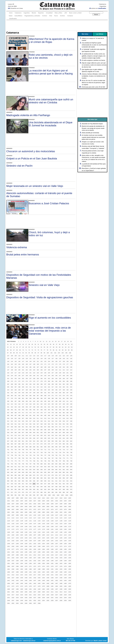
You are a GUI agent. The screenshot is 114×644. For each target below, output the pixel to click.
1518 (17, 595)
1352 (13, 563)
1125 (70, 518)
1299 (43, 552)
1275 (70, 546)
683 (8, 447)
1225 (48, 538)
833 (30, 470)
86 (72, 350)
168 (34, 364)
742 (27, 455)
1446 (30, 581)
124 (71, 356)
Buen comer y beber (75, 13)
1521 (30, 595)
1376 (52, 566)
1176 (30, 529)
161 (8, 364)
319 (60, 387)
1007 (13, 498)
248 (64, 376)
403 (38, 401)
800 (42, 464)
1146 (30, 524)
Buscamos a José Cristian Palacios (49, 203)
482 (64, 413)
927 (45, 484)
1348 (61, 561)
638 (42, 438)
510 (34, 418)
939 (23, 487)
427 (60, 404)
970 (71, 489)
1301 (52, 552)
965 (53, 489)
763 (38, 458)
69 (20, 350)
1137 (57, 521)
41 (69, 344)
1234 (22, 541)
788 (64, 461)
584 (42, 430)
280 (49, 381)
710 (42, 450)
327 (23, 390)
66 (11, 350)
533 (53, 421)
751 (60, 455)
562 (27, 427)
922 (27, 484)
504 (12, 418)
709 (38, 450)
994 (27, 495)
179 (8, 367)
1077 (57, 509)
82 (60, 350)
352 (49, 393)
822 (56, 467)
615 (23, 435)
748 (49, 455)
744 (34, 455)
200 (19, 370)
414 (12, 404)
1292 (13, 552)
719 (8, 452)
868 (27, 475)
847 (16, 472)
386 (42, 398)
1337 (13, 561)
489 (23, 415)
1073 (39, 509)
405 (45, 401)
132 (34, 359)
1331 (52, 558)
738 (12, 455)
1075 (48, 509)
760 (27, 458)
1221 (30, 538)
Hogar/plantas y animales (32, 16)
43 (8, 347)
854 (42, 472)
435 (23, 407)
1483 (61, 586)
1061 (52, 507)
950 (64, 487)
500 (64, 415)
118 (49, 356)
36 (53, 344)
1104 (43, 515)
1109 (65, 515)
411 (67, 401)
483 (67, 413)
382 (27, 398)
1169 (65, 526)
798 (34, 464)
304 (71, 384)
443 (53, 407)
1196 (52, 532)
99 (44, 353)
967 (60, 489)
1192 (35, 532)
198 (12, 370)
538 (71, 421)
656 (42, 441)
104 (63, 353)
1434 (43, 578)
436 (27, 407)
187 (38, 367)
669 (23, 444)
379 (16, 398)
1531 (9, 598)
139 (60, 359)
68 (17, 350)
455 (30, 410)
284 (64, 381)
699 (67, 447)
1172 (13, 529)
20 (71, 341)
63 (69, 347)
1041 (30, 504)
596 (19, 433)
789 (67, 461)
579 (23, 430)
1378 (61, 566)
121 (60, 356)
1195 (48, 532)
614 (19, 435)
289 (16, 384)
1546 (9, 601)
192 (56, 367)
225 (45, 373)
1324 (22, 558)
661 (60, 441)
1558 (61, 601)
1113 (17, 518)
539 (8, 424)
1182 (57, 529)
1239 (43, 541)
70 (23, 350)
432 (12, 407)
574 (71, 427)
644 (64, 438)
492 (34, 415)
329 (30, 390)
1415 (26, 575)
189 (45, 367)
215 (8, 373)
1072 (35, 509)
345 (23, 393)
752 (64, 455)
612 (12, 435)
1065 (70, 507)
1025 (26, 501)
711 (45, 450)
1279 (22, 549)
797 (30, 464)
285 (67, 381)
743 (30, 455)
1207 (35, 535)
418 (27, 404)
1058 (39, 507)
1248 (17, 544)
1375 (48, 566)
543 (23, 424)
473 (30, 413)
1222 (35, 538)
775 (16, 461)
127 (16, 359)
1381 (9, 569)
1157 (13, 526)
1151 (52, 524)
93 (26, 353)
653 (30, 441)
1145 (26, 524)
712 (49, 450)
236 (19, 376)
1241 (52, 541)
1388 (39, 569)
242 (42, 376)
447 (67, 407)
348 (34, 393)
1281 (30, 549)
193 (60, 367)
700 (71, 447)
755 (8, 458)
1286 (52, 549)
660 (56, 441)
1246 (9, 544)
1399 (22, 572)
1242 (57, 541)
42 (72, 344)
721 (16, 452)
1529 (65, 595)
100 (48, 353)
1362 (57, 563)
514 (49, 418)
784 (49, 461)
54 (41, 347)
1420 (48, 575)
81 (57, 350)
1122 (57, 518)
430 (71, 404)
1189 (22, 532)
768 (56, 458)
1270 (48, 546)
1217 (13, 538)
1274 (65, 546)
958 (27, 489)
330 (34, 390)
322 (71, 387)
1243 (61, 541)
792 (12, 464)
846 (12, 472)
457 (38, 410)
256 (27, 378)
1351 (9, 563)
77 (44, 350)
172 (49, 364)
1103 (39, 515)
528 (34, 421)
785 (53, 461)
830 (19, 470)
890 (42, 478)
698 (64, 447)
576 (12, 430)
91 (20, 353)
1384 (22, 569)
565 (38, 427)
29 (32, 344)
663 (67, 441)
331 (38, 390)
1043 (39, 504)
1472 (13, 586)
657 (45, 441)
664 (71, 441)
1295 (26, 552)
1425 (70, 575)
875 (53, 475)
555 (67, 424)
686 (19, 447)
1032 (57, 501)
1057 (35, 507)
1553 (39, 601)
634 (27, 438)
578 (19, 430)
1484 (65, 586)
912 (56, 481)
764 (42, 458)
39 (63, 344)
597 (23, 433)
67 (14, 350)
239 (30, 376)
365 (30, 396)
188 (42, 367)
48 (23, 347)
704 (19, 450)
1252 (35, 544)
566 (42, 427)
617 (30, 435)
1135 (48, 521)
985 (60, 492)
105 (66, 353)
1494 (43, 589)
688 (27, 447)
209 (53, 370)
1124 (65, 518)
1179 (43, 529)
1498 (61, 589)
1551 (30, 601)
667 (16, 444)
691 (38, 447)
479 (53, 413)
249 (67, 376)
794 (19, 464)
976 (27, 492)
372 (56, 396)
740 (19, 455)
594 (12, 433)
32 (41, 344)
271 (16, 381)
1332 (57, 558)
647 (8, 441)
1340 (26, 561)
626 (64, 435)
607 (60, 433)
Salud (11, 16)
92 (23, 353)
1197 (57, 532)
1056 (30, 507)
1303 (61, 552)
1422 (57, 575)
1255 (48, 544)
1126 (9, 521)
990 (12, 495)
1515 (70, 592)
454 (27, 410)
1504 (22, 592)
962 (42, 489)
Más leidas (85, 34)
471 (23, 413)
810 (12, 467)
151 (38, 361)
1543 (61, 598)
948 (56, 487)
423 (45, 404)
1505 (26, 592)
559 (16, 427)
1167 (57, 526)
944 (42, 487)
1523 (39, 595)
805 (60, 464)
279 (45, 381)
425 (53, 404)
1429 (22, 578)
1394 (65, 569)
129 (23, 359)
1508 (39, 592)
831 (23, 470)
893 (53, 478)
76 (41, 350)
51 (32, 347)
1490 (26, 589)
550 (49, 424)
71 (26, 350)
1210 (48, 535)
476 (42, 413)
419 (30, 404)
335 (53, 390)
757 (16, 458)
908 (42, 481)
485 (8, 415)
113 (30, 356)
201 (23, 370)
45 (14, 347)
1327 (35, 558)
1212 (57, 535)
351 (45, 393)
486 (12, 415)
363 (23, 396)
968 (64, 489)
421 (38, 404)
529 (38, 421)
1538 (39, 598)
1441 (9, 581)
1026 (30, 501)
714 (56, 450)
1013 (39, 498)
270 (12, 381)
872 (42, 475)
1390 (48, 569)
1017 (57, 498)
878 (64, 475)
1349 (65, 561)
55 (44, 347)
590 (64, 430)
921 (23, 484)
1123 (61, 518)
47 (20, 347)
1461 (30, 583)
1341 (30, 561)
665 (8, 444)
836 (42, 470)
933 (67, 484)
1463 (39, 583)
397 (16, 401)
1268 (39, 546)
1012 (35, 498)
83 (63, 350)
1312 (35, 555)
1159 (22, 526)
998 (42, 495)
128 (19, 359)
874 (49, 475)
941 (30, 487)
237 (23, 376)
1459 (22, 583)
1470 (70, 583)
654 (34, 441)
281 (53, 381)
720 (12, 452)
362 (19, 396)
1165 (48, 526)
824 (64, 467)
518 (64, 418)
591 (67, 430)
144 (12, 361)
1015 (48, 498)
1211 (52, 535)
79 (50, 350)
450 (12, 410)
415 (16, 404)
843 (67, 470)
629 (8, 438)
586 (49, 430)
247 (60, 376)
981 (45, 492)
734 (64, 452)
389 (53, 398)
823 (60, 467)
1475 (26, 586)
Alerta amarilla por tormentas (90, 133)
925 (38, 484)
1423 (61, 575)
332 (42, 390)
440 (42, 407)
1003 (62, 495)
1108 (61, 515)
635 (30, 438)
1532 (13, 598)
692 (42, 447)
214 (71, 370)
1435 (48, 578)
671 (30, 444)
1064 (65, 507)
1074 (43, 509)
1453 (61, 581)
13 (50, 341)
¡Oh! (66, 13)
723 (23, 452)
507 (23, 418)
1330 (48, 558)
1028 (39, 501)
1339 (22, 561)
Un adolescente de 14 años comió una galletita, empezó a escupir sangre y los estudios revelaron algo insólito (94, 56)
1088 (39, 512)
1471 (9, 586)
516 (56, 418)
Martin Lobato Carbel (100, 641)
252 (12, 378)
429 (67, 404)
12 (46, 341)
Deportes (41, 13)
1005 (71, 495)
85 (69, 350)
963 (45, 489)
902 (19, 481)
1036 (9, 504)
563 (30, 427)
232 (71, 373)
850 (27, 472)
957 (23, 489)
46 (17, 347)
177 (67, 364)
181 (16, 367)
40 (66, 344)
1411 (9, 575)
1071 (30, 509)
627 (67, 435)
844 (71, 470)
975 (23, 492)
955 (16, 489)
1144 (22, 524)
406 (49, 401)
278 (42, 381)
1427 (13, 578)
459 (45, 410)
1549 (22, 601)
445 (60, 407)
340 (71, 390)
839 (53, 470)
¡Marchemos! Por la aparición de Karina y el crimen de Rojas (51, 40)
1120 (48, 518)
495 (45, 415)
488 (19, 415)
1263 (17, 546)
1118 (39, 518)
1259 (65, 544)
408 (56, 401)
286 (71, 381)
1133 (39, 521)
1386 (30, 569)
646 (71, 438)
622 (49, 435)
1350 (70, 561)
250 (71, 376)
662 (64, 441)
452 (19, 410)
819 (45, 467)
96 (35, 353)
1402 (35, 572)
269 (8, 381)
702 (12, 450)
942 (34, 487)
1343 (39, 561)
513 (45, 418)
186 (34, 367)
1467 (57, 583)
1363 (61, 563)
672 (34, 444)
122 (64, 356)
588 (56, 430)
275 (30, 381)
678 (56, 444)
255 (23, 378)
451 (16, 410)
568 (49, 427)
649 (16, 441)
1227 (57, 538)
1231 (9, 541)
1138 (61, 521)
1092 (57, 512)
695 (53, 447)
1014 (43, 498)
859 (60, 472)
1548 (17, 601)
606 (56, 433)
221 (30, 373)
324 (12, 390)
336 (56, 390)
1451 (52, 581)
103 (59, 353)
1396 (9, 572)
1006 (9, 498)
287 (8, 384)
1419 (43, 575)
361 (16, 396)
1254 (43, 544)
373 (60, 396)
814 (27, 467)
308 (19, 387)
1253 (39, 544)
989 (8, 495)
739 (16, 455)
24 (17, 344)
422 (42, 404)
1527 (57, 595)
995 (30, 495)
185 (30, 367)
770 (64, 458)
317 (53, 387)
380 (19, 398)
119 (53, 356)
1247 (13, 544)
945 (45, 487)
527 (30, 421)
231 (67, 373)
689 (30, 447)
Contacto (70, 16)
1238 (39, 541)
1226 (52, 538)
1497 (57, 589)
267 (67, 378)
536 (64, 421)
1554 (43, 601)
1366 (9, 566)
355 (60, 393)
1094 (65, 512)
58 (53, 347)
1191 (30, 532)
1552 (35, 601)
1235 (26, 541)
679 (60, 444)
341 (8, 393)
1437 (57, 578)
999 (45, 495)
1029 (43, 501)
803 (53, 464)
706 (27, 450)
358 (71, 393)
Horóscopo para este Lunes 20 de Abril (94, 87)
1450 (48, 581)
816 (34, 467)
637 (38, 438)
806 (64, 464)
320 (64, 387)
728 (42, 452)
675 (45, 444)
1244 (65, 541)
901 (16, 481)
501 (67, 415)
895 (60, 478)
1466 (52, 583)
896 (64, 478)
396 (12, 401)
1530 (70, 595)
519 (67, 418)
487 (16, 415)
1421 (52, 575)
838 (49, 470)
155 (53, 361)
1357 (35, 563)
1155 (70, 524)
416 (19, 404)
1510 (48, 592)
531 (45, 421)
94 (29, 353)
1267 (35, 546)
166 (27, 364)
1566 (30, 603)
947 (53, 487)
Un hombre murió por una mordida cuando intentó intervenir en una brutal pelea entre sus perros (93, 137)
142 (71, 359)
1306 (9, 555)
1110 (70, 515)
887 (30, 478)
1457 (13, 583)
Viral (51, 16)
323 (8, 390)
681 (67, 444)
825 (67, 467)
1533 (17, 598)
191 (53, 367)
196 (71, 367)
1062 (57, 507)
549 (45, 424)
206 (42, 370)
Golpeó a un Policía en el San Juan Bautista (32, 158)
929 (53, 484)
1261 (9, 546)
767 (53, 458)
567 (45, 427)
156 (56, 361)
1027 (35, 501)
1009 (22, 498)
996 (34, 495)
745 (38, 455)
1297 (35, 552)
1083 (17, 512)
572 (64, 427)
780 (34, 461)
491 (30, 415)
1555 (48, 601)
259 (38, 378)
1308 (17, 555)
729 (45, 452)
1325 (26, 558)
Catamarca (18, 13)
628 (71, 435)
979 (38, 492)
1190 (26, 532)
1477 (35, 586)
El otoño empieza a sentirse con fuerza (94, 60)
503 (8, 418)
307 (16, 387)
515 (53, 418)
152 (42, 361)
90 (17, 353)
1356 (30, 563)
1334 (65, 558)
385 (38, 398)
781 (38, 461)
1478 (39, 586)
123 (67, 356)
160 (71, 361)
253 (16, 378)
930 (56, 484)
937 (16, 487)
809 (8, 467)
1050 (70, 504)
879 (67, 475)
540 (12, 424)
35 (50, 344)
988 (71, 492)
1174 (22, 529)
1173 (17, 529)
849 (23, 472)
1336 (9, 561)
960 (34, 489)
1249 (22, 544)
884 (19, 478)
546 (34, 424)
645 (67, 438)
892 (49, 478)
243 (45, 376)
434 (19, 407)
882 (12, 478)
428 (64, 404)
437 (30, 407)
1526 (52, 595)
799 (38, 464)
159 (67, 361)
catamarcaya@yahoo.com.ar (52, 641)
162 (12, 364)
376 (71, 396)
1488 (17, 589)
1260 (70, 544)
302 (64, 384)
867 (23, 475)
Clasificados (13, 19)
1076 (52, 509)
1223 (39, 538)
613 (16, 435)
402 (34, 401)
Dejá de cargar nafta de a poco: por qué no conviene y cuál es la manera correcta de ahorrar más (94, 65)
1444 (22, 581)
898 (71, 478)
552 (56, 424)
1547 (13, 601)
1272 (57, 546)
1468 (61, 583)
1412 (13, 575)
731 (53, 452)
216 (12, 373)
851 (30, 472)
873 (45, 475)
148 (27, 361)
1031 (52, 501)
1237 (35, 541)
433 (16, 407)
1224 (43, 538)
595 (16, 433)
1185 (70, 529)
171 (45, 364)
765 (45, 458)
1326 (30, 558)
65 (8, 350)
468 (12, 413)
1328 (39, 558)
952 (71, 487)
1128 (17, 521)
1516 (9, 595)
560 (19, 427)
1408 (61, 572)
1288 (61, 549)
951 (67, 487)
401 (30, 401)
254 (19, 378)
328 (27, 390)
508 (27, 418)
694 (49, 447)
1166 (52, 526)
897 (67, 478)
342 (12, 393)
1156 (9, 526)
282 (56, 381)
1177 (35, 529)
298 (49, 384)
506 (19, 418)
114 (34, 356)
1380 (70, 566)
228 (56, 373)
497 (53, 415)
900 (12, 481)
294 (34, 384)
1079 (65, 509)
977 (30, 492)
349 (38, 393)
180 (12, 367)
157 (60, 361)
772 (71, 458)
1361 (52, 563)
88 (11, 353)
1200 (70, 532)
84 (66, 350)
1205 (26, 535)
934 (71, 484)
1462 (35, 583)
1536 (30, 598)
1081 (9, 512)
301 (60, 384)
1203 (17, 535)
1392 (57, 569)
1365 (70, 563)
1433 (39, 578)
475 (38, 413)
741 (23, 455)
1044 (43, 504)
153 (45, 361)
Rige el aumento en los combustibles (50, 318)
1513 (61, 592)
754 (71, 455)
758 (19, 458)
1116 (30, 518)
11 (43, 341)
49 (26, 347)
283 (60, 381)
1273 (61, 546)
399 (23, 401)
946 (49, 487)
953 (8, 489)
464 (64, 410)
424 (49, 404)
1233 (17, 541)
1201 (9, 535)
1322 (13, 558)
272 (19, 381)
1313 (39, 555)
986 (64, 492)
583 (38, 430)
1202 (13, 535)
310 (27, 387)
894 (56, 478)
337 (60, 390)
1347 (57, 561)
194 (64, 367)
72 (29, 350)
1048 (61, 504)
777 (23, 461)
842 (64, 470)
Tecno (56, 16)
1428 (17, 578)
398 (19, 401)
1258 (61, 544)
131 (30, 359)
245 (53, 376)
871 (38, 475)
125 (8, 359)
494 (42, 415)
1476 (30, 586)
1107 (57, 515)
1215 (70, 535)
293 (30, 384)
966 (56, 489)
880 (71, 475)
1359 (43, 563)
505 (16, 418)
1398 (17, 572)
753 (67, 455)
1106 (52, 515)
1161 (30, 526)
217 (16, 373)
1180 (48, 529)
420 (34, 404)
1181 (52, 529)
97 (38, 353)
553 (60, 424)
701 (8, 450)
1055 (26, 507)
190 (49, 367)
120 (56, 356)
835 (38, 470)
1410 (70, 572)
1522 (35, 595)
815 (30, 467)
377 (8, 398)
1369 (22, 566)
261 (45, 378)
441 (45, 407)
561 (23, 427)
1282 (35, 549)
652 (27, 441)
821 (53, 467)
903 (23, 481)
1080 (70, 509)
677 (53, 444)
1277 (13, 549)
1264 (22, 546)
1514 (65, 592)
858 (56, 472)
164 (19, 364)
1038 (17, 504)
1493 (39, 589)
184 (27, 367)
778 (27, 461)
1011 (30, 498)
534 (56, 421)
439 (38, 407)
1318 (61, 555)
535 (60, 421)
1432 (35, 578)
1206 (30, 535)
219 (23, 373)
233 (8, 376)
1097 (13, 515)
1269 (43, 546)
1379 (65, 566)
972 (12, 492)
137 (53, 359)
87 (8, 353)
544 (27, 424)
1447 (35, 581)
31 (38, 344)
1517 (13, 595)
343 (16, 393)
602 (42, 433)
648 (12, 441)
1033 (61, 501)
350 (42, 393)
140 (64, 359)
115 (38, 356)
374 (64, 396)
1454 (65, 581)
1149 (43, 524)
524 (19, 421)
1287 (57, 549)
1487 (13, 589)
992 (19, 495)
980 (42, 492)
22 (11, 344)
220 (27, 373)
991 (16, 495)
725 (30, 452)
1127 (13, 521)
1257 (57, 544)
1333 (61, 558)
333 (45, 390)
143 (8, 361)
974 (19, 492)
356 (64, 393)
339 (67, 390)
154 (49, 361)
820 (49, 467)
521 (8, 421)
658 (49, 441)
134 (42, 359)
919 (16, 484)
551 (53, 424)
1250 (26, 544)
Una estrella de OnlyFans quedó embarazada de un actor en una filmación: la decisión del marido (94, 45)
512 (42, 418)
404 (42, 401)
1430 (26, 578)
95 (32, 353)
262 (49, 378)
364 (27, 396)
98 (41, 353)
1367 (13, 566)
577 (16, 430)
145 (16, 361)
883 (16, 478)
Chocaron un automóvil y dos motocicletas (31, 151)
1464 (43, 583)
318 (56, 387)
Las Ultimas (100, 34)
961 (38, 489)
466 (71, 410)
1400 (26, 572)
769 (60, 458)
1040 (26, 504)
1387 (35, 569)
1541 (52, 598)
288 (12, 384)
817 (38, 467)
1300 (48, 552)
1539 (43, 598)
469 (16, 413)
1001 (54, 495)
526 (27, 421)
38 (60, 344)
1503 (17, 592)
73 (32, 350)
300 (56, 384)
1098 (17, 515)
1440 (70, 578)
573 (67, 427)
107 (8, 356)
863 (8, 475)
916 (71, 481)
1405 (48, 572)
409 (60, 401)
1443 (17, 581)
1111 (9, 518)
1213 (61, 535)
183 (23, 367)
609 (67, 433)
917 (8, 484)
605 (53, 433)
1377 (57, 566)
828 (12, 470)
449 (8, 410)
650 (19, 441)
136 (49, 359)
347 (30, 393)
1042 (35, 504)
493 (38, 415)
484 (71, 413)
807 (67, 464)
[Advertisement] (57, 25)
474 (34, 413)
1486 (9, 589)
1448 (39, 581)
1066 (9, 509)
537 (67, 421)
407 (53, 401)
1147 (35, 524)
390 (56, 398)
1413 (17, 575)
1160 (26, 526)
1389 (43, 569)
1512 (57, 592)
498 (56, 415)
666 (12, 444)
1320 (70, 555)
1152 (57, 524)
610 (71, 433)
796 (27, 464)
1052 (13, 507)
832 (27, 470)
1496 (52, 589)
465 (67, 410)
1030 (48, 501)
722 (19, 452)
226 (49, 373)
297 (45, 384)
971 (8, 492)
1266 (30, 546)
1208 (39, 535)
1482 (57, 586)
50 (29, 347)
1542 (57, 598)
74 (35, 350)
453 (23, 410)
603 (45, 433)
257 (30, 378)
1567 (35, 603)
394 (71, 398)
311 (30, 387)
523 (16, 421)
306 (12, 387)
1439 (65, 578)
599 (30, 433)
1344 (43, 561)
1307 (13, 555)
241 (38, 376)
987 (67, 492)
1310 (26, 555)
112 (27, 356)
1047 (57, 504)
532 (49, 421)
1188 (17, 532)
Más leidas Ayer (92, 119)
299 (53, 384)
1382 (13, 569)
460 (49, 410)
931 (60, 484)
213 (67, 370)
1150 (48, 524)
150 (34, 361)
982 (49, 492)
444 (56, 407)
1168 (61, 526)
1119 (43, 518)
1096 (9, 515)
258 (34, 378)
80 (53, 350)
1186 (9, 532)
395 (8, 401)
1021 (9, 501)
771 (67, 458)
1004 (67, 495)
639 (45, 438)
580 (27, 430)
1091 (52, 512)
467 (8, 413)
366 (34, 396)
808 (71, 464)
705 (23, 450)
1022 (13, 501)
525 (23, 421)
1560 (70, 601)
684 (12, 447)
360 (12, 396)
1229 (65, 538)
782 (42, 461)
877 (60, 475)
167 (30, 364)
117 (45, 356)
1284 (43, 549)
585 (45, 430)
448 (71, 407)
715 (60, 450)
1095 (70, 512)
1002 (58, 495)
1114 (22, 518)
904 (27, 481)
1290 (70, 549)
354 (56, 393)
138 (56, 359)
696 (56, 447)
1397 (13, 572)
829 (16, 470)
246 (56, 376)
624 (56, 435)
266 (64, 378)
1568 (39, 603)
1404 (43, 572)
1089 (43, 512)
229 (60, 373)
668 (19, 444)
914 (64, 481)
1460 (26, 583)
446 (64, 407)
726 (34, 452)
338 (64, 390)
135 (45, 359)
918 (12, 484)
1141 (9, 524)
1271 (52, 546)
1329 (43, 558)
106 (70, 353)
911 (53, 481)
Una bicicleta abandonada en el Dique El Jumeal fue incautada (51, 124)
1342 (35, 561)
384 (34, 398)
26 (23, 344)
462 (56, 410)
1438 (61, 578)
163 (16, 364)
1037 (13, 504)
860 (64, 472)
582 (34, 430)
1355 (26, 563)
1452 (57, 581)
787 (60, 461)
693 (45, 447)
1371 (30, 566)
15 (56, 341)
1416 (30, 575)
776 (19, 461)
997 (38, 495)
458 (42, 410)
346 (27, 393)
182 (19, 367)
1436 (52, 578)
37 (57, 344)
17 (62, 341)
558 (12, 427)
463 (60, 410)
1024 (22, 501)
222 (34, 373)
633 (23, 438)
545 (30, 424)
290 (19, 384)
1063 (61, 507)
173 (53, 364)
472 (27, 413)
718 (71, 450)
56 (47, 347)
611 (8, 435)
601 (38, 433)
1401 (30, 572)
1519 (22, 595)
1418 (39, 575)
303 (67, 384)
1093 (61, 512)
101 (51, 353)
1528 (61, 595)
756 (12, 458)
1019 (65, 498)
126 (12, 359)
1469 (65, 583)
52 (35, 347)
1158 (17, 526)
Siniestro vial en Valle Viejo (44, 285)
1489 (22, 589)
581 (30, 430)
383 (30, 398)
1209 (43, 535)
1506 (30, 592)
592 (71, 430)
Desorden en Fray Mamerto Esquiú (92, 124)
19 (68, 341)
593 (8, 433)
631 (16, 438)
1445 (26, 581)
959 (30, 489)
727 (38, 452)
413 (8, 404)
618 (34, 435)
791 (8, 464)
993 (23, 495)
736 (71, 452)
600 (34, 433)
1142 (13, 524)
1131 (30, 521)
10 (40, 341)
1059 (43, 507)
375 (67, 396)
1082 (13, 512)
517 (60, 418)
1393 (61, 569)
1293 (17, 552)
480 (56, 413)
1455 (70, 581)
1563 (17, 603)
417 (23, 404)
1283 (39, 549)
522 (12, 421)
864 (12, 475)
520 (71, 418)
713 (53, 450)
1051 (9, 507)
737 (8, 455)
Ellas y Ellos (58, 13)
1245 (70, 541)
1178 (39, 529)
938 (19, 487)
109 (16, 356)
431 (8, 407)
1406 (52, 572)
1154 (65, 524)
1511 (52, 592)
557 (8, 427)
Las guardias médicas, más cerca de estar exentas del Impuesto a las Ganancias (50, 331)
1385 (26, 569)
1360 (48, 563)
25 (20, 344)
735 (67, 452)
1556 (52, 601)
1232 (13, 541)
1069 (22, 509)
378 (12, 398)
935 (8, 487)
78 (47, 350)
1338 (17, 561)
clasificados (102, 8)
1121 (52, 518)
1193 (39, 532)
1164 (43, 526)
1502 (13, 592)
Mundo (34, 13)
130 (27, 359)
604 (49, 433)
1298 (39, 552)
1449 (43, 581)
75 (38, 350)
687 (23, 447)
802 (49, 464)
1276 (9, 549)
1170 (70, 526)
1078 (61, 509)
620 (42, 435)
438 (34, 407)
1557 (57, 601)
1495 (48, 589)
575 (8, 430)
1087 (35, 512)
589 (60, 430)
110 (19, 356)
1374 (43, 566)
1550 (26, 601)
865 (16, 475)
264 (56, 378)
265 (60, 378)
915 (67, 481)
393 (67, 398)
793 (16, 464)
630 (12, 438)
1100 (26, 515)
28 (29, 344)
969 (67, 489)
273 (23, 381)
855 (45, 472)
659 (53, 441)
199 (16, 370)
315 (45, 387)
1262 (13, 546)
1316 (52, 555)
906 (34, 481)
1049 (65, 504)
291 (23, 384)
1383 (17, 569)
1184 (65, 529)
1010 (26, 498)
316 (49, 387)
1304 (65, 552)
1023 (17, 501)
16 (59, 341)
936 (12, 487)
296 (42, 384)
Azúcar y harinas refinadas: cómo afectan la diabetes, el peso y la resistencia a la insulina (94, 76)
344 (19, 393)
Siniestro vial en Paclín (19, 166)
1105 (48, 515)
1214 (65, 535)
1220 (26, 538)
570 (56, 427)
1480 (48, 586)
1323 (17, 558)
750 (56, 455)
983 (53, 492)
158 (64, 361)
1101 (30, 515)
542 (19, 424)
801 (45, 464)
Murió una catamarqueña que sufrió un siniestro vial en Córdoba (51, 101)
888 (34, 478)
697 (60, 447)
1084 (22, 512)
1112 (13, 518)
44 (11, 347)
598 (27, 433)
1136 (52, 521)
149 (30, 361)
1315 (48, 555)
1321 (9, 558)
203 (30, 370)
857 (53, 472)
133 (38, 359)
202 (27, 370)
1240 (48, 541)
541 (16, 424)
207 (45, 370)
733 (60, 452)
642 (56, 438)
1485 (70, 586)
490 (27, 415)
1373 (39, 566)
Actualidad (49, 13)
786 (56, 461)
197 (8, 370)
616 (27, 435)
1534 (22, 598)
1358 (39, 563)
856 (49, 472)
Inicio (11, 13)
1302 (57, 552)
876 (56, 475)
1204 (22, 535)
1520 (26, 595)
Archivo (45, 16)
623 (53, 435)
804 (56, 464)
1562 (13, 603)
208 (49, 370)
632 (19, 438)
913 (60, 481)
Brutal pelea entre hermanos (23, 254)
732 (56, 452)
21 (8, 344)
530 (42, 421)
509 (30, 418)
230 (64, 373)
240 (34, 376)
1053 (17, 507)
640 (49, 438)
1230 (70, 538)
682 (71, 444)
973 (16, 492)
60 (60, 347)
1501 (9, 592)
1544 (65, 598)
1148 (39, 524)
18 (65, 341)
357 (67, 393)
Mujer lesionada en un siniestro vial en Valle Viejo (35, 186)
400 (27, 401)
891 (45, 478)
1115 (26, 518)
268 (71, 378)
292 (27, 384)
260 (42, 378)
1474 (22, 586)
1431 (30, 578)
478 (49, 413)
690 (34, 447)
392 (64, 398)
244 (49, 376)
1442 (13, 581)
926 (42, 484)
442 (49, 407)
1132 (35, 521)
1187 (13, 532)
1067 (13, 509)
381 (23, 398)
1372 (35, 566)
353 (53, 393)
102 (55, 353)
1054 (22, 507)
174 (56, 364)
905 (30, 481)
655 (38, 441)
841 (60, 470)
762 (34, 458)
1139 (65, 521)
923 (30, 484)
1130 (26, 521)
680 (64, 444)
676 (49, 444)
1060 (48, 507)
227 (53, 373)
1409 (65, 572)
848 (19, 472)
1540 (48, 598)
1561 (9, 603)
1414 (22, 575)
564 (34, 427)
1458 (17, 583)
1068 (17, 509)
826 (71, 467)
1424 (65, 575)
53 (38, 347)
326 (19, 390)
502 (71, 415)
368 (42, 396)
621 (45, 435)
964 (49, 489)
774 (12, 461)
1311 (30, 555)
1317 (57, 555)
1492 (35, 589)
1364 (65, 563)
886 (27, 478)
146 (19, 361)
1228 (61, 538)
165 (23, 364)
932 (64, 484)
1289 (65, 549)
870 (34, 475)
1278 (17, 549)
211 (60, 370)
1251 (30, 544)
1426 (9, 578)
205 (38, 370)
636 (34, 438)
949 (60, 487)
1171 (9, 529)
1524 (43, 595)
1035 (70, 501)
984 (56, 492)
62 (66, 347)
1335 (70, 558)
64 (72, 347)
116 (42, 356)
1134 (43, 521)
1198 (61, 532)
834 (34, 470)
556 (71, 424)
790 (71, 461)
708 (34, 450)
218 (19, 373)
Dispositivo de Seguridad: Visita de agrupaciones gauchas (40, 297)
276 (34, 381)
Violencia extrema (17, 247)
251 (8, 378)
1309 (22, 555)
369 (45, 396)
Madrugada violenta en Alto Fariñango (28, 115)
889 (38, 478)
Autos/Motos (18, 16)
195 (67, 367)
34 (47, 344)
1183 (61, 529)
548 (42, 424)
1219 (22, 538)
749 (53, 455)
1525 (48, 595)
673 (38, 444)
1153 (61, 524)
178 (71, 364)
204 (34, 370)
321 (67, 387)
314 (42, 387)
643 (60, 438)
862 (71, 472)
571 (60, 427)
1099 (22, 515)
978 (34, 492)
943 (38, 487)
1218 (17, 538)
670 (27, 444)
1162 (35, 526)
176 (64, 364)
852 (34, 472)
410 (64, 401)
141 (67, 359)
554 (64, 424)
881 (8, 478)
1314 (43, 555)
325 (16, 390)
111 (23, 356)
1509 (43, 592)
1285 (48, 549)
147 (23, 361)
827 (8, 470)
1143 (17, 524)
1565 (26, 603)
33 (44, 344)
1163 (39, 526)
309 (23, 387)
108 (12, 356)
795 (23, 464)
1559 (65, 601)
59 (57, 347)
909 (45, 481)
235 (16, 376)
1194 (43, 532)
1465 (48, 583)
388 (49, 398)
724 (27, 452)
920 (19, 484)
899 (8, 481)
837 (45, 470)
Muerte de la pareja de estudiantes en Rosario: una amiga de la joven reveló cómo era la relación (93, 128)
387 (45, 398)
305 (8, 387)
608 (64, 433)
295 (38, 384)
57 (50, 347)
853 (38, 472)
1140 (70, 521)
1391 (52, 569)
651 (23, 441)
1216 (9, 538)
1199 (65, 532)
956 (19, 489)
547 (38, 424)
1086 (30, 512)
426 (56, 404)
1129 (22, 521)
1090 (48, 512)
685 (16, 447)
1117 (35, 518)
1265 (26, 546)
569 (53, 427)
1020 (70, 498)
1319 (65, 555)
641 (53, 438)
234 (12, 376)
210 (56, 370)
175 (60, 364)
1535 (26, 598)
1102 (35, 515)
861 (67, 472)
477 (45, 413)
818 (42, 467)
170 (42, 364)
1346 (52, 561)
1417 (35, 575)
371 (53, 396)
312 (34, 387)
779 (30, 461)
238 (27, 376)
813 (23, 467)
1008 (17, 498)
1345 (48, 561)
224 (42, 373)
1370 (26, 566)
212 (64, 370)
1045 (48, 504)
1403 (39, 572)
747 (45, 455)
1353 (17, 563)
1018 (61, 498)
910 (49, 481)
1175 (26, 529)
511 (38, 418)
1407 (57, 572)
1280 (26, 549)
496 (49, 415)
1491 (30, 589)
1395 (70, 569)
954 (12, 489)
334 (49, 390)
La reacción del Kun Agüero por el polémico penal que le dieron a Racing (51, 72)
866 (19, 475)
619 (38, 435)
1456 (9, 583)
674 (42, 444)
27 (26, 344)
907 (38, 481)
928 (49, 484)
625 (60, 435)
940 (27, 487)
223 (38, 373)
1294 (22, 552)
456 (34, 410)
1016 (52, 498)
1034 (65, 501)
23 (14, 344)
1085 (26, 512)
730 (49, 452)
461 (53, 410)
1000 (49, 495)
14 (53, 341)
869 (30, 475)
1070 (26, 509)
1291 (9, 552)
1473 (17, 586)
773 (8, 461)
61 (63, 347)
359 (8, 396)
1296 (30, 552)
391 (60, 398)
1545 (70, 598)
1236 (30, 541)
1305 (70, 552)
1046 (52, 504)
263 (53, 378)
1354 (22, 563)
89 (14, 353)
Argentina (27, 13)
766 (49, 458)
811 (16, 467)
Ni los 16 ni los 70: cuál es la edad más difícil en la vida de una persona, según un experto (94, 83)
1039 (22, 504)
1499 (65, 589)
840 (56, 470)
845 (8, 472)
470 (19, 413)
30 (35, 344)
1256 (52, 544)
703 (16, 450)
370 (49, 396)
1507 (35, 592)
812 (19, 467)
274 (27, 381)
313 (38, 387)
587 (53, 430)
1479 (43, 586)
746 (42, 455)
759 (23, 458)
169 (38, 364)
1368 (17, 566)
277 (38, 381)
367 (38, 396)
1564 (22, 603)
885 (23, 478)
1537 (35, 598)
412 (71, 401)
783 (45, 461)
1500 (70, 589)
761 (30, 458)
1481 (52, 586)
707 (30, 450)
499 (60, 415)
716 (64, 450)
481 (60, 413)
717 (67, 450)
